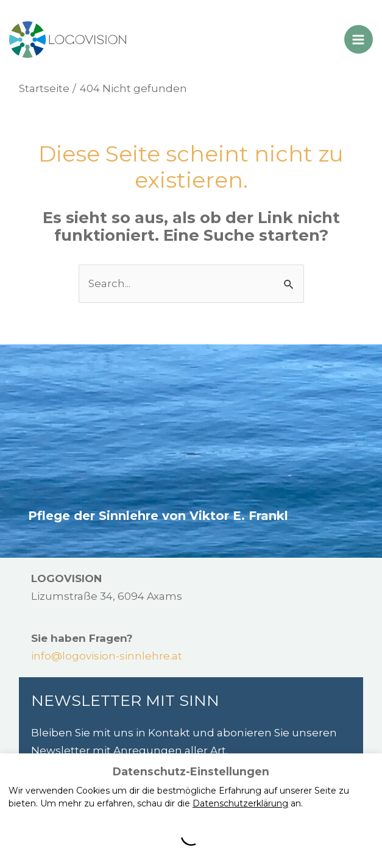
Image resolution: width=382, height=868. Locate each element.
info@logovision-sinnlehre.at (107, 656)
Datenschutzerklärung (240, 803)
